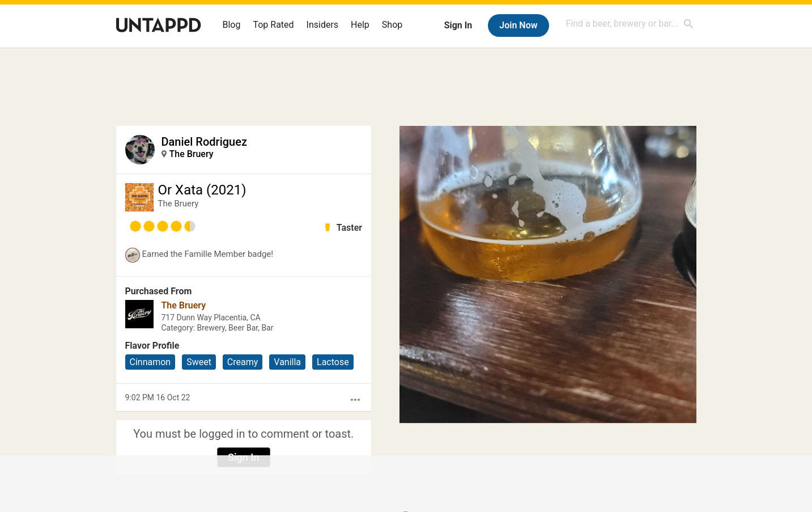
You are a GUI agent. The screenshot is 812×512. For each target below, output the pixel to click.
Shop (392, 25)
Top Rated (273, 25)
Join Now (518, 25)
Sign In (458, 25)
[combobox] (630, 24)
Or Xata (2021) (202, 190)
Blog (232, 25)
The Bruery (192, 154)
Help (360, 25)
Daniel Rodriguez (204, 142)
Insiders (323, 25)
